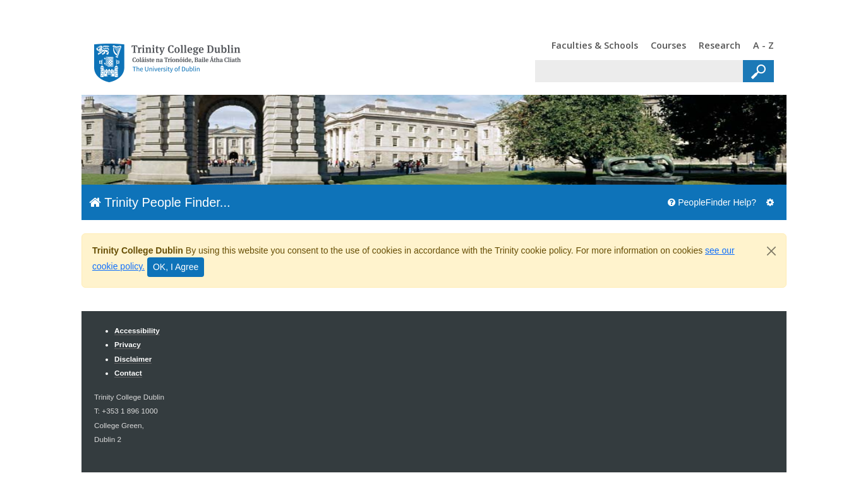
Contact (128, 373)
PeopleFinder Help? (712, 202)
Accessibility (137, 330)
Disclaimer (133, 359)
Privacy (128, 344)
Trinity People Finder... (160, 202)
